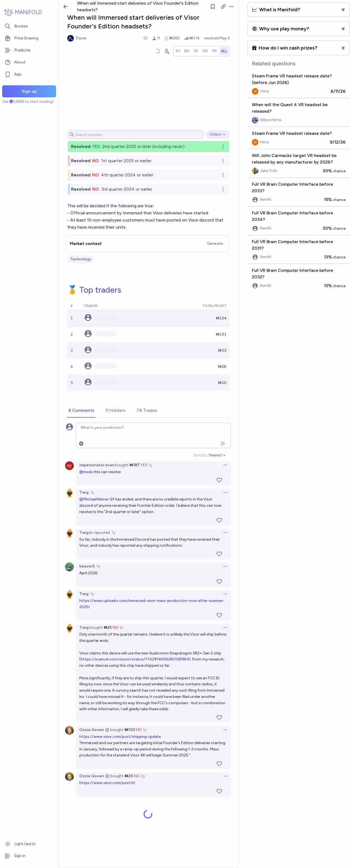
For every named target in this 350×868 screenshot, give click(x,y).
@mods (86, 472)
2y (143, 776)
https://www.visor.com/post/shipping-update (120, 737)
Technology (81, 259)
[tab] (81, 411)
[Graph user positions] (167, 51)
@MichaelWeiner (94, 499)
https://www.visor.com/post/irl (107, 783)
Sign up (29, 91)
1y (151, 465)
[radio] (178, 51)
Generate (215, 244)
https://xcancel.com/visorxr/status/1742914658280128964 (135, 659)
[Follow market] (213, 7)
